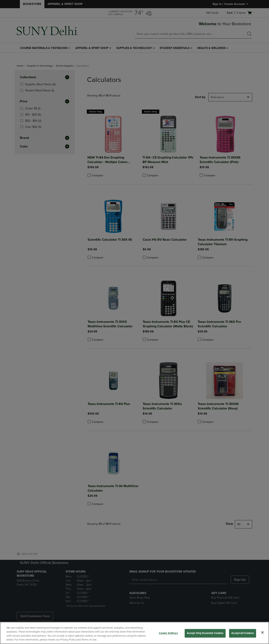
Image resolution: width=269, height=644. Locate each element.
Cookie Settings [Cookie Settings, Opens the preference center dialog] (168, 633)
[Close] (262, 632)
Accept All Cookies (242, 633)
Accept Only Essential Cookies (205, 633)
